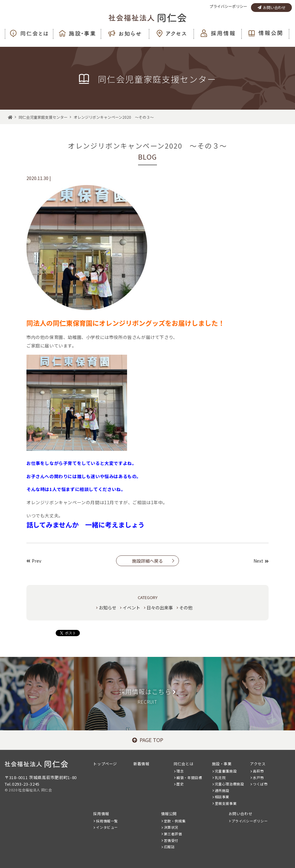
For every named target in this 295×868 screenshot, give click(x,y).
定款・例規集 (175, 821)
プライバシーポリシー (228, 6)
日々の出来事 (160, 608)
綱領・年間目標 (189, 778)
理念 (180, 771)
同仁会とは (184, 764)
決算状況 (171, 827)
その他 (186, 608)
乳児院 (220, 778)
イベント (131, 608)
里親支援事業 (226, 803)
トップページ (105, 764)
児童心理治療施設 (229, 784)
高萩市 (258, 771)
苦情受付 (171, 840)
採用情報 (101, 813)
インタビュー (107, 827)
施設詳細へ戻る (147, 561)
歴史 (180, 784)
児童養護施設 (226, 771)
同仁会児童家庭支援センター (43, 117)
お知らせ (108, 608)
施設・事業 (222, 764)
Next (261, 561)
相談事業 (222, 797)
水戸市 (258, 778)
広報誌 (169, 847)
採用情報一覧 (107, 821)
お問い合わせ (272, 7)
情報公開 (169, 813)
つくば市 (260, 784)
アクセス (258, 764)
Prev (34, 561)
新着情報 (141, 764)
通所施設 (222, 790)
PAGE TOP (148, 740)
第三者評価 (173, 834)
